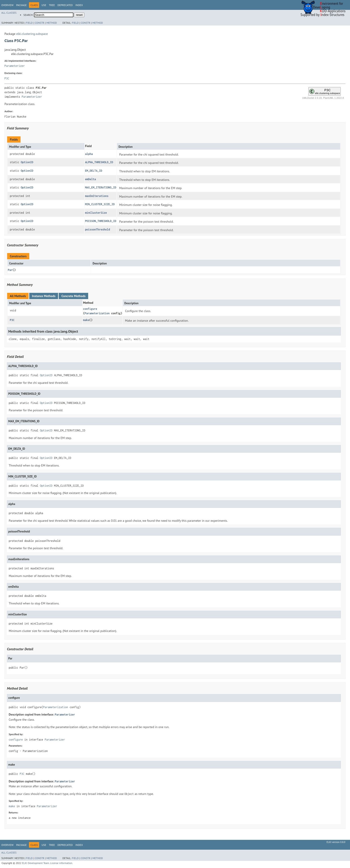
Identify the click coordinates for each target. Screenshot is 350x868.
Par (10, 270)
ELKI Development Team (36, 863)
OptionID (27, 162)
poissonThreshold (98, 229)
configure (90, 309)
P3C (7, 78)
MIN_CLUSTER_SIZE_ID (100, 204)
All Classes (9, 13)
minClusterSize (96, 213)
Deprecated (65, 5)
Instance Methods (44, 296)
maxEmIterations (97, 196)
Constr (40, 23)
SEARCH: (28, 15)
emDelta (91, 179)
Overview (7, 5)
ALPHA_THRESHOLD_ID (99, 162)
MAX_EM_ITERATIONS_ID (101, 187)
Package (21, 5)
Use (44, 5)
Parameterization (97, 313)
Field (29, 23)
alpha (89, 154)
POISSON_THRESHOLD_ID (101, 221)
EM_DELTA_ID (94, 171)
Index (79, 5)
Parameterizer (15, 66)
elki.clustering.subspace (32, 34)
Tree (52, 5)
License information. (61, 863)
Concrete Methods (73, 296)
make (86, 320)
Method (52, 23)
